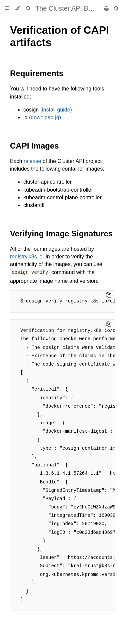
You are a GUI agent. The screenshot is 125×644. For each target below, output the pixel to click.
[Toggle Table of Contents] (7, 8)
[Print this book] (107, 9)
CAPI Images (34, 146)
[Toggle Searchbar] (28, 8)
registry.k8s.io (26, 257)
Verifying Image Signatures (61, 234)
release (32, 161)
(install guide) (56, 110)
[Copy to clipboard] (109, 295)
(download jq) (45, 117)
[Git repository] (116, 9)
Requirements (37, 73)
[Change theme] (17, 8)
